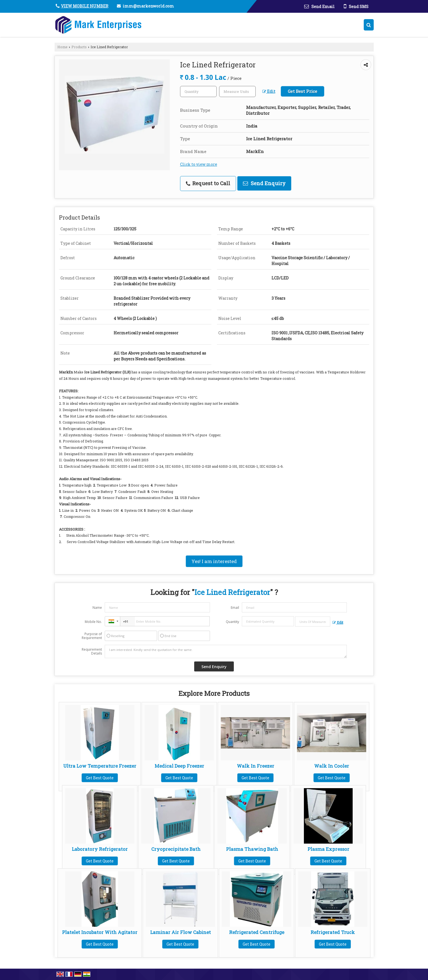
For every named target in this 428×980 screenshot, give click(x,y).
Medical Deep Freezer (179, 766)
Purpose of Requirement (92, 636)
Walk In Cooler (332, 766)
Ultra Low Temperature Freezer (100, 766)
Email (235, 608)
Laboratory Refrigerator (100, 849)
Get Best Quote (100, 778)
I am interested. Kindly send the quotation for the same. (226, 651)
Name (97, 608)
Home (62, 47)
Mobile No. (93, 622)
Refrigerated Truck (333, 932)
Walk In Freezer (256, 766)
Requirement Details (92, 651)
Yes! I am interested (214, 561)
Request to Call (208, 183)
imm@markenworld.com (148, 6)
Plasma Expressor (328, 849)
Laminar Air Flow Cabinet (180, 932)
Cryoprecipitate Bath (176, 849)
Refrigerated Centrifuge (257, 932)
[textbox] (237, 91)
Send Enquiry (264, 183)
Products (79, 47)
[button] (85, 6)
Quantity (232, 622)
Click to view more (199, 164)
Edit (269, 91)
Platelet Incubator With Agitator (100, 932)
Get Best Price (303, 91)
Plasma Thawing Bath (252, 849)
